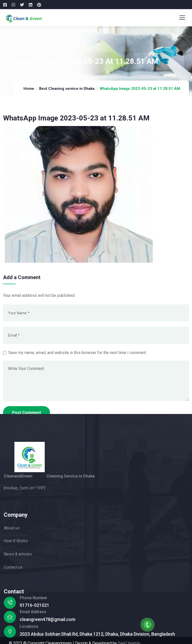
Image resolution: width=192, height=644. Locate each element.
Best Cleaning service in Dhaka (67, 89)
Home (29, 89)
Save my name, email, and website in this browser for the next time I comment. (78, 353)
